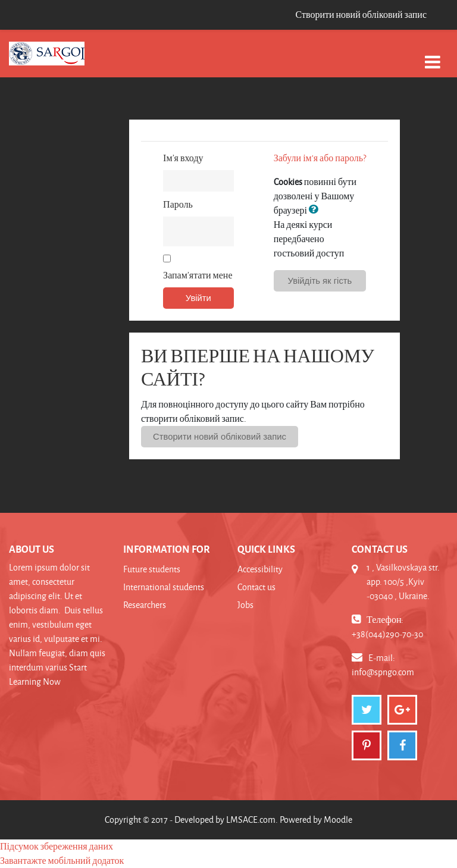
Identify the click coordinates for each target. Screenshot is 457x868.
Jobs (245, 605)
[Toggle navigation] (433, 56)
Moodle (338, 820)
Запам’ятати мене (198, 275)
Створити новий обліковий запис (361, 15)
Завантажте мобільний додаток (62, 861)
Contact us (256, 587)
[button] (316, 210)
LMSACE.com (251, 820)
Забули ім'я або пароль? (320, 158)
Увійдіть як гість (320, 281)
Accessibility (260, 569)
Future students (152, 569)
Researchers (145, 605)
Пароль (178, 204)
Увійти (198, 298)
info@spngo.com (383, 672)
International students (164, 587)
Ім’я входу (183, 158)
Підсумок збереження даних (57, 846)
